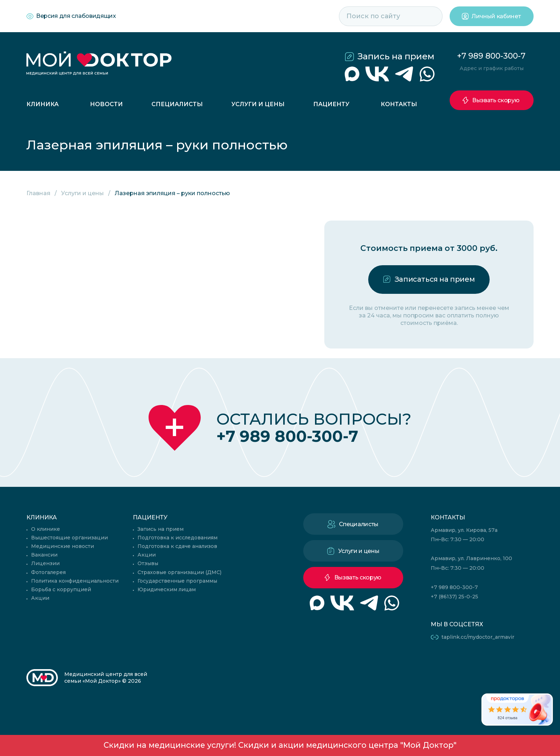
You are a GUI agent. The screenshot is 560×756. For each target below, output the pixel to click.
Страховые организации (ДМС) (179, 572)
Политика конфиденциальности (75, 581)
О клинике (46, 529)
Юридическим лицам (167, 589)
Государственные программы (177, 581)
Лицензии (45, 563)
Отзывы (148, 563)
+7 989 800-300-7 (491, 56)
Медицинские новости (62, 546)
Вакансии (44, 555)
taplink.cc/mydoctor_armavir (478, 637)
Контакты (399, 104)
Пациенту (331, 104)
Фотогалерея (48, 572)
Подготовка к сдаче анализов (177, 546)
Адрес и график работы (492, 68)
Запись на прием (396, 56)
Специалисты (177, 104)
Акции (40, 598)
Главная (38, 193)
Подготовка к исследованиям (177, 538)
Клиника (42, 104)
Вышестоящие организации (69, 538)
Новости (106, 104)
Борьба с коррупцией (61, 589)
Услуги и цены (258, 104)
